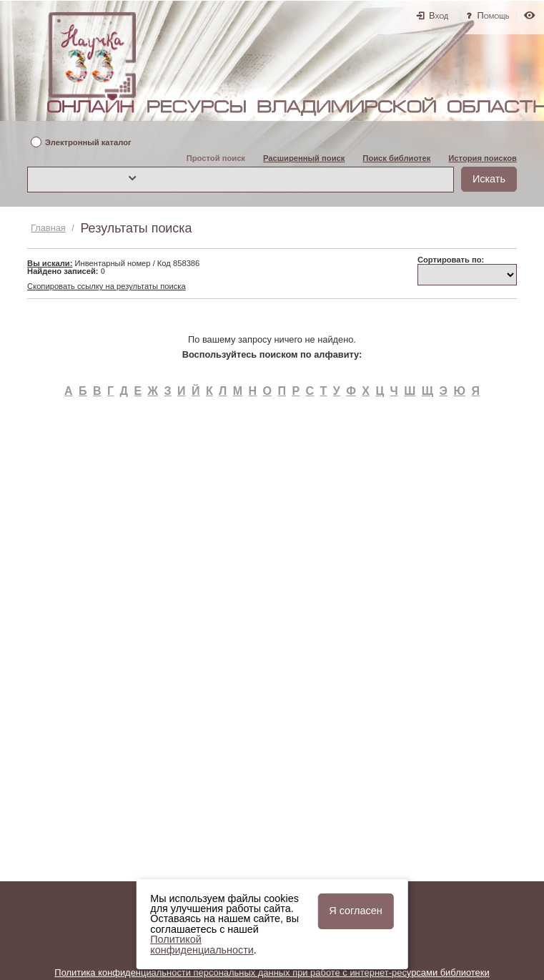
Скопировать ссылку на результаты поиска (107, 286)
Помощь (494, 15)
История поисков (483, 158)
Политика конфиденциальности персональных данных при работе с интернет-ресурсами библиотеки (272, 972)
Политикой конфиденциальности (202, 944)
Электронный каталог (88, 143)
